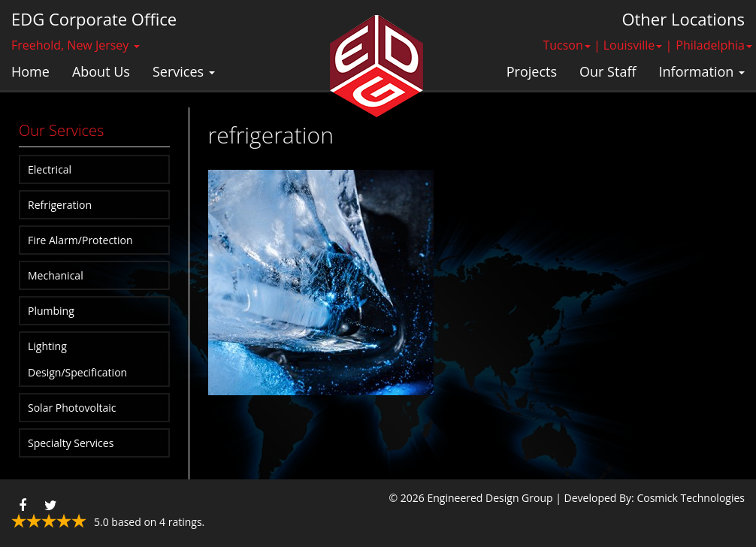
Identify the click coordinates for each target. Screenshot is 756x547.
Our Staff (608, 71)
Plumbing (51, 311)
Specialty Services (71, 443)
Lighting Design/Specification (77, 359)
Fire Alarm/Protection (80, 240)
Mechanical (56, 275)
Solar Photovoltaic (72, 408)
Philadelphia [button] (714, 45)
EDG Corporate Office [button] (94, 19)
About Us (101, 71)
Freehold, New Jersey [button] (76, 45)
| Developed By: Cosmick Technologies (650, 498)
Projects (532, 71)
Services (184, 71)
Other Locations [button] (683, 19)
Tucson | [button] (571, 45)
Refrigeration (60, 205)
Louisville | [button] (638, 45)
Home (30, 71)
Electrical (50, 169)
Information (702, 71)
